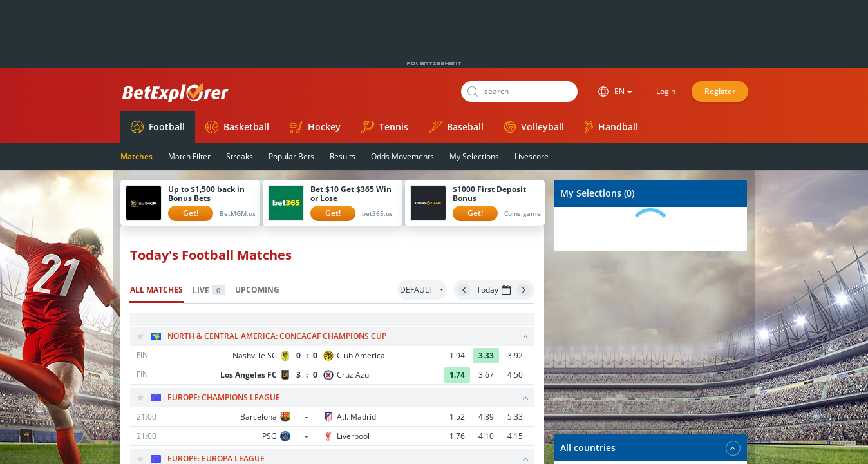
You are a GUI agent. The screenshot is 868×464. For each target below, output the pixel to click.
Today (494, 290)
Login (666, 91)
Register (720, 91)
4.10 (486, 436)
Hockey (315, 127)
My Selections (474, 156)
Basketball (237, 127)
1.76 (457, 436)
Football (158, 127)
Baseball (456, 127)
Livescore (532, 156)
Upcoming (257, 290)
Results (343, 156)
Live (209, 290)
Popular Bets (291, 156)
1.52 (457, 417)
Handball (611, 127)
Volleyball (534, 127)
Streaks (240, 156)
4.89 (486, 417)
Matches (137, 156)
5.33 (515, 417)
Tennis (385, 127)
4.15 (515, 436)
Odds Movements (402, 156)
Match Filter (189, 156)
